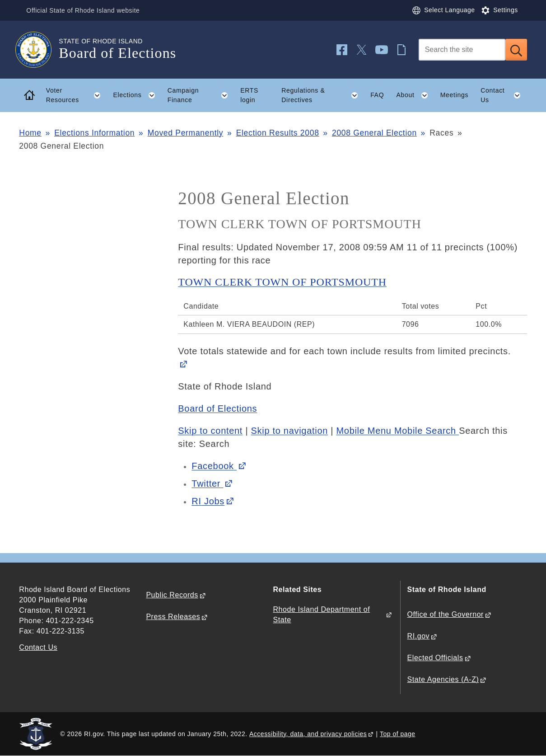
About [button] (415, 95)
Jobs (208, 501)
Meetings (454, 95)
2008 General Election (374, 133)
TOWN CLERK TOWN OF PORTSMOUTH (282, 282)
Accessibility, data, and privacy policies (308, 734)
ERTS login (249, 95)
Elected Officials (435, 658)
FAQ (377, 95)
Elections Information (94, 133)
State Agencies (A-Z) (443, 679)
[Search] (462, 50)
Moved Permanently (186, 133)
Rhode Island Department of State (321, 615)
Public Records (172, 595)
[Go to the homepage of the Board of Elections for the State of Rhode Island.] (39, 50)
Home (30, 133)
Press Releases (173, 617)
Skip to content (210, 431)
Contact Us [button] (504, 95)
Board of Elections (217, 409)
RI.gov (419, 636)
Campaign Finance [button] (201, 95)
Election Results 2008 (278, 133)
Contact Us (38, 647)
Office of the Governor (446, 614)
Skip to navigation (289, 431)
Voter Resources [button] (77, 95)
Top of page (398, 734)
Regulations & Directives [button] (323, 95)
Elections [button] (137, 95)
